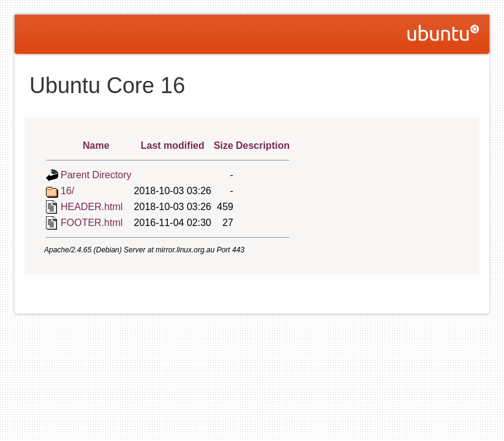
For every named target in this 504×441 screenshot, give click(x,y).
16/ (67, 191)
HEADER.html (92, 207)
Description (263, 145)
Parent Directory (96, 175)
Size (224, 145)
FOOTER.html (92, 223)
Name (96, 145)
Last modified (173, 145)
